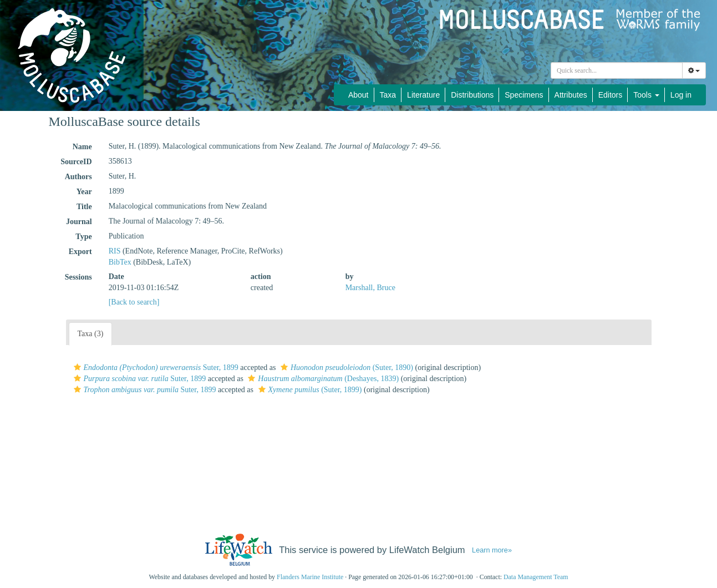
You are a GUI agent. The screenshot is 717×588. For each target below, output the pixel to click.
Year (84, 192)
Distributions (472, 95)
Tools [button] (646, 95)
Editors (611, 95)
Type (83, 237)
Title (84, 207)
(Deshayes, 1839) (322, 379)
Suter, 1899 (155, 367)
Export (80, 252)
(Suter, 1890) (345, 367)
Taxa (388, 95)
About (358, 95)
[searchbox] (618, 70)
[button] (77, 367)
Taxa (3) (91, 334)
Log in (681, 95)
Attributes (571, 95)
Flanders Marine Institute (310, 577)
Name (82, 147)
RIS (115, 251)
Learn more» (492, 550)
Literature (423, 95)
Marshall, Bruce (370, 288)
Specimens (524, 95)
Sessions (78, 277)
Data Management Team (536, 577)
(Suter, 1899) (309, 390)
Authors (78, 177)
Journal (79, 222)
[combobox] (617, 70)
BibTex (120, 262)
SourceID (76, 162)
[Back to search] (134, 302)
